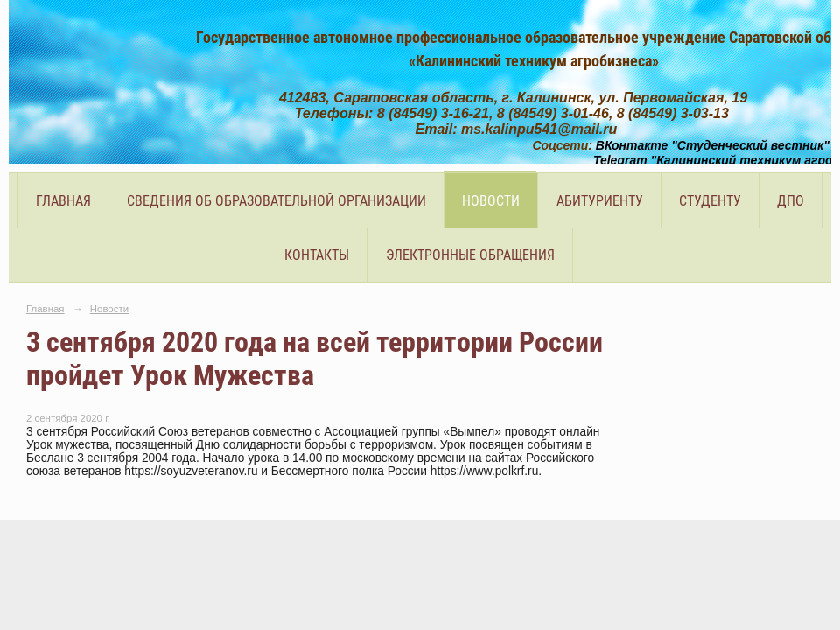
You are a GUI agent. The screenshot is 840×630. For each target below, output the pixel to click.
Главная (63, 201)
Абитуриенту (600, 201)
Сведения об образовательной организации (276, 201)
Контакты (317, 255)
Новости (491, 201)
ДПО (791, 201)
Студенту (710, 201)
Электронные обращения (470, 255)
